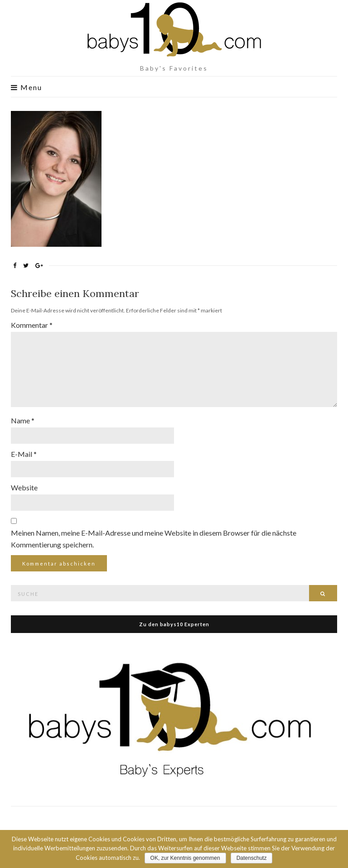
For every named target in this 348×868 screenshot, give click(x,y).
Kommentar (32, 325)
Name (23, 420)
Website (24, 487)
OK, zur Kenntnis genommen (185, 858)
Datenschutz (252, 858)
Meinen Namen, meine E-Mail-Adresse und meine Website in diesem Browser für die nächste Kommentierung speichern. (154, 539)
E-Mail (24, 454)
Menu (27, 87)
